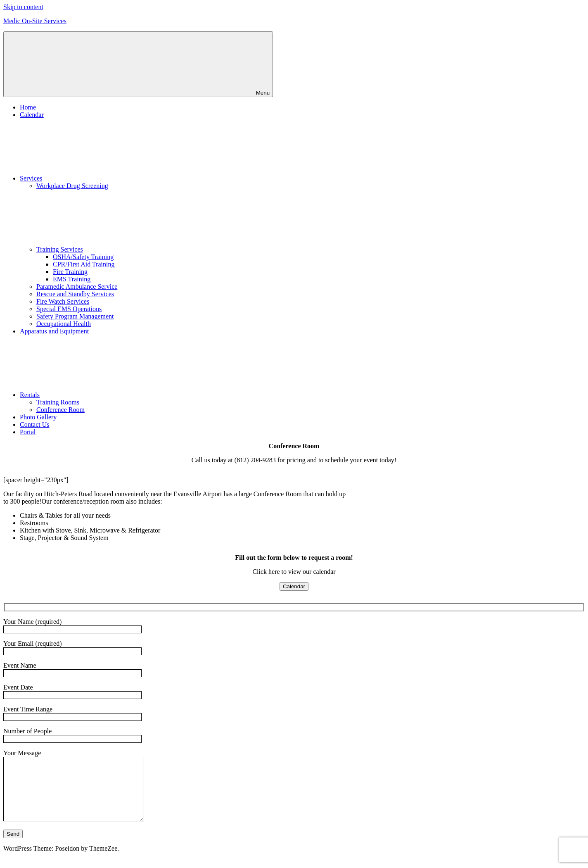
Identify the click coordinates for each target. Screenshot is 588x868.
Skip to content (23, 7)
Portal (28, 432)
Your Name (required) (72, 625)
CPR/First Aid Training (84, 264)
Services (93, 178)
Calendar (32, 115)
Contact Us (35, 424)
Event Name (72, 669)
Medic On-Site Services (35, 21)
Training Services (122, 249)
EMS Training (72, 279)
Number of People (72, 735)
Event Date (72, 691)
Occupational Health (64, 324)
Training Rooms (58, 402)
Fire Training (70, 272)
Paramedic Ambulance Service (77, 287)
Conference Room (60, 410)
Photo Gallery (38, 417)
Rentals (92, 395)
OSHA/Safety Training (83, 257)
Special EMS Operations (69, 309)
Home (28, 107)
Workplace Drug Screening (72, 186)
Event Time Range (72, 713)
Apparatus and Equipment (54, 331)
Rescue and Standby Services (75, 294)
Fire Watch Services (63, 301)
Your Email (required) (72, 647)
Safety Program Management (75, 316)
